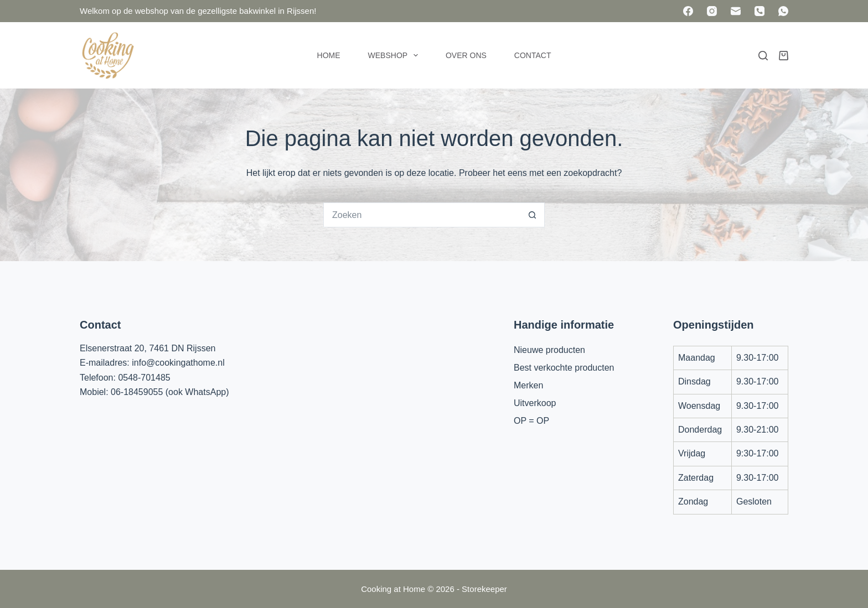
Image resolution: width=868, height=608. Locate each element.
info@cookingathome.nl (178, 363)
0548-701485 (144, 378)
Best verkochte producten (564, 368)
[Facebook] (688, 11)
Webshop (395, 55)
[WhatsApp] (783, 11)
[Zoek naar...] (422, 215)
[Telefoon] (759, 11)
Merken (528, 385)
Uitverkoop (535, 403)
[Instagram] (712, 11)
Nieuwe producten (549, 350)
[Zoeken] (763, 56)
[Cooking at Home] (107, 55)
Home (329, 55)
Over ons (466, 55)
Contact (533, 55)
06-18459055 (137, 392)
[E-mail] (736, 11)
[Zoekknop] (532, 215)
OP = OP (531, 421)
